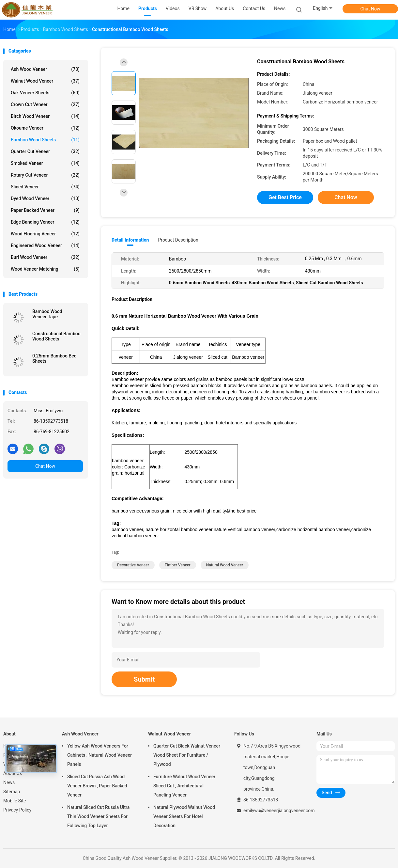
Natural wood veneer (225, 565)
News (9, 782)
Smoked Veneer (45, 163)
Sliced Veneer (45, 187)
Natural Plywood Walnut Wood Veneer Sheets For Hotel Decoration (184, 816)
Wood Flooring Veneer (45, 234)
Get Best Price (285, 197)
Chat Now (370, 9)
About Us (13, 773)
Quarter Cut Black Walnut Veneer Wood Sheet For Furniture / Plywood (187, 755)
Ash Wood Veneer (45, 69)
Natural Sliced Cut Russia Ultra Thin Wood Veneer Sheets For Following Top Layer (98, 816)
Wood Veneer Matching (45, 269)
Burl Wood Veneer (45, 257)
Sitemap (12, 792)
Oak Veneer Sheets (45, 93)
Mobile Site (15, 801)
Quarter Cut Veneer (45, 151)
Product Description (178, 240)
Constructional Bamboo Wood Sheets (56, 336)
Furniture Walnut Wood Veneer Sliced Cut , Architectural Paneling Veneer (184, 786)
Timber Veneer (178, 565)
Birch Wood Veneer (45, 116)
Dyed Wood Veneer (45, 198)
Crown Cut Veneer (45, 104)
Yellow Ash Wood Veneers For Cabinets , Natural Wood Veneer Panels (99, 755)
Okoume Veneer (45, 128)
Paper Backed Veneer (45, 210)
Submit (144, 679)
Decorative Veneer (133, 565)
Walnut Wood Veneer (45, 81)
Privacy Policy (17, 810)
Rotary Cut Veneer (45, 175)
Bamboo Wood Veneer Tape (47, 314)
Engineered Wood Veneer (45, 245)
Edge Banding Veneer (45, 222)
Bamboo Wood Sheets (45, 140)
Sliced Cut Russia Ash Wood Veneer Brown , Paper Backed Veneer (97, 786)
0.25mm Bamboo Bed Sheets (54, 358)
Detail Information (130, 240)
